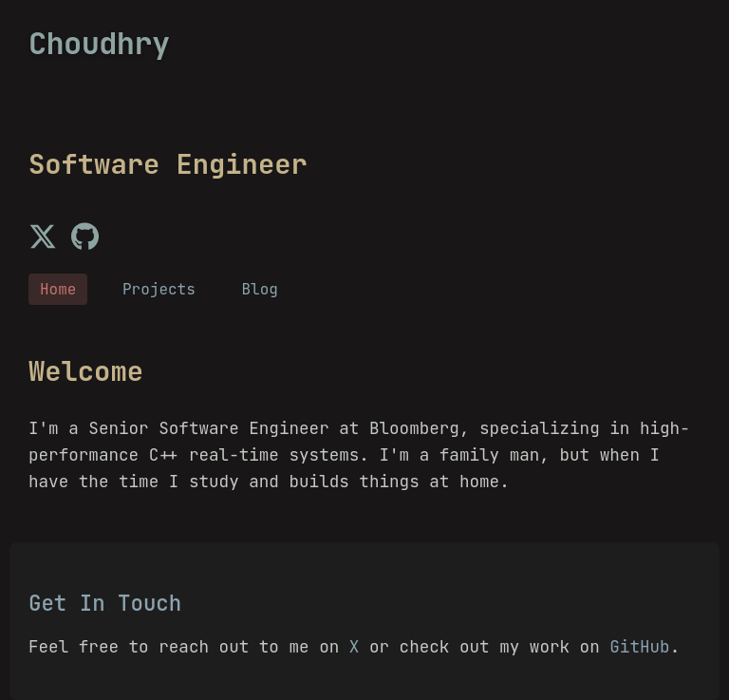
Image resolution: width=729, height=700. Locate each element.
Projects (159, 289)
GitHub (639, 646)
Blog (259, 289)
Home (58, 289)
